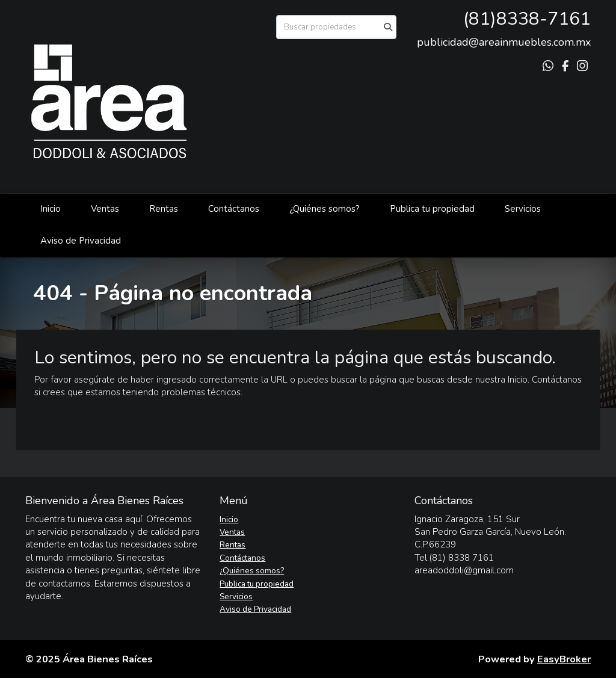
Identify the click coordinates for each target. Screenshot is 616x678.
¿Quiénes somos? (325, 209)
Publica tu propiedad (432, 209)
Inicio (51, 209)
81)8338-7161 (530, 19)
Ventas (105, 209)
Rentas (164, 209)
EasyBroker (564, 659)
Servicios (523, 209)
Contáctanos (234, 209)
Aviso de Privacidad (81, 241)
